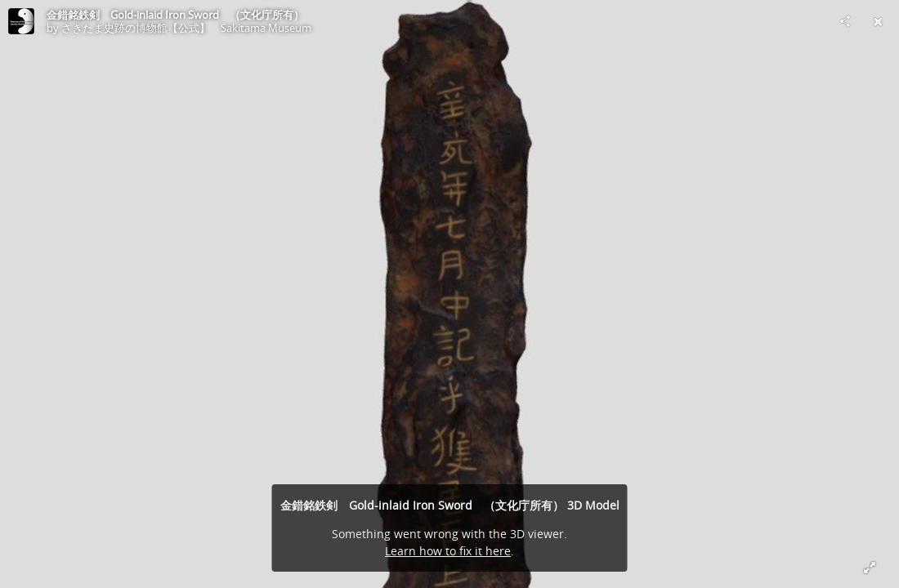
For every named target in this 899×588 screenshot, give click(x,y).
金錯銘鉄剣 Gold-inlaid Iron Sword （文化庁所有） (175, 15)
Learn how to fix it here (448, 551)
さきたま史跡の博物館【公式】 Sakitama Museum (186, 28)
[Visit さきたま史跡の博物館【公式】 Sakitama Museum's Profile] (21, 21)
